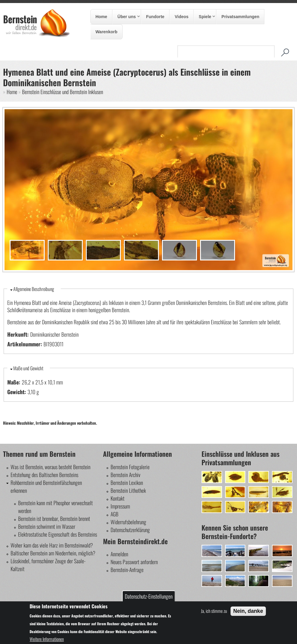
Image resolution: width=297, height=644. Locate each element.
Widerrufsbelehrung (128, 522)
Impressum (120, 506)
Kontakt (118, 498)
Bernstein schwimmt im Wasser (47, 526)
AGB (115, 514)
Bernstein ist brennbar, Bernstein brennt (54, 518)
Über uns (126, 17)
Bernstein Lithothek (128, 490)
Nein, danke (248, 611)
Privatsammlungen (240, 17)
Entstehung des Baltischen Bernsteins (44, 475)
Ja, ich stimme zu (214, 611)
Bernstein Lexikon (127, 482)
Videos (182, 17)
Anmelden (119, 554)
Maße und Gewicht (28, 368)
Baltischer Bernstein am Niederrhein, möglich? (53, 553)
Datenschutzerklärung (130, 530)
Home (101, 17)
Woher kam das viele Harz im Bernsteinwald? (52, 545)
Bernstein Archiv (125, 475)
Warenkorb (107, 32)
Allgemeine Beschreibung (34, 289)
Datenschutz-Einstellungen (149, 596)
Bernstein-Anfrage (127, 570)
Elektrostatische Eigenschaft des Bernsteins (58, 534)
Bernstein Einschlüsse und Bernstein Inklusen (63, 92)
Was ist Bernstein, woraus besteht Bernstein (50, 467)
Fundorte (155, 17)
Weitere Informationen (47, 639)
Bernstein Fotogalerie (130, 467)
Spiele (205, 17)
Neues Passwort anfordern (134, 562)
